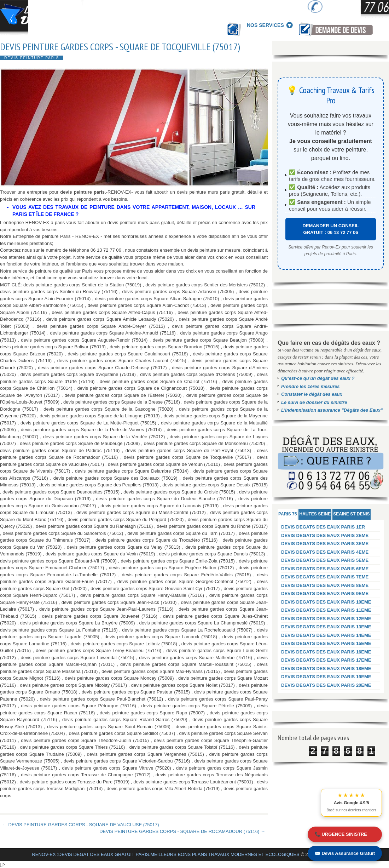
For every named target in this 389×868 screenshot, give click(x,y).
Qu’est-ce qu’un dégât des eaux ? (318, 378)
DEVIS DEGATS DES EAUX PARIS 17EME (326, 660)
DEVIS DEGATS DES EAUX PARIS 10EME (326, 602)
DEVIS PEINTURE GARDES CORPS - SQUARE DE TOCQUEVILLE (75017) (120, 47)
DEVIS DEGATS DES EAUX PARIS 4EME (325, 552)
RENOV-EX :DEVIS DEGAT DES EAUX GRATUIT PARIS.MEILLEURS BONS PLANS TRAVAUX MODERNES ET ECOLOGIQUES (166, 854)
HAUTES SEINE (315, 514)
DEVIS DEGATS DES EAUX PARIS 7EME (325, 577)
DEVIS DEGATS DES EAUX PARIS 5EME (325, 560)
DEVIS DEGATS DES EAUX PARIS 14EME (326, 635)
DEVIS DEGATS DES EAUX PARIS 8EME (325, 585)
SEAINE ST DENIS (351, 514)
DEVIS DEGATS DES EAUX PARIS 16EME (326, 652)
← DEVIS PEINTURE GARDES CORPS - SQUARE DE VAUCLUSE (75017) (81, 825)
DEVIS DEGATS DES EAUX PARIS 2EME (325, 535)
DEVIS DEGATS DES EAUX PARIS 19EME (326, 677)
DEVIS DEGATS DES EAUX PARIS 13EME (326, 627)
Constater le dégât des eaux (312, 394)
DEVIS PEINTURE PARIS (32, 58)
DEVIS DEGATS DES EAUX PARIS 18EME (326, 669)
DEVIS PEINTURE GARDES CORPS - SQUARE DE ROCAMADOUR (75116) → (182, 831)
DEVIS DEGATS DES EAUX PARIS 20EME (326, 685)
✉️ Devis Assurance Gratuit (345, 853)
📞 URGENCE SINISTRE (341, 834)
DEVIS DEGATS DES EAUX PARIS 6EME (325, 569)
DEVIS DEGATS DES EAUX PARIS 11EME (326, 610)
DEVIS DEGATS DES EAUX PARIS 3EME (325, 544)
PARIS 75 (288, 514)
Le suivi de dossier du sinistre (314, 402)
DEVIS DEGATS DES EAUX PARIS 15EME (326, 643)
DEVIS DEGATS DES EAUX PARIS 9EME (325, 593)
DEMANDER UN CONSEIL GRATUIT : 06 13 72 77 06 (331, 229)
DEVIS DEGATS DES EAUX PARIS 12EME (326, 619)
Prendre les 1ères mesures (310, 386)
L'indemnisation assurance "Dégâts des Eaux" (332, 410)
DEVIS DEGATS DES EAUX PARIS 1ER (323, 527)
